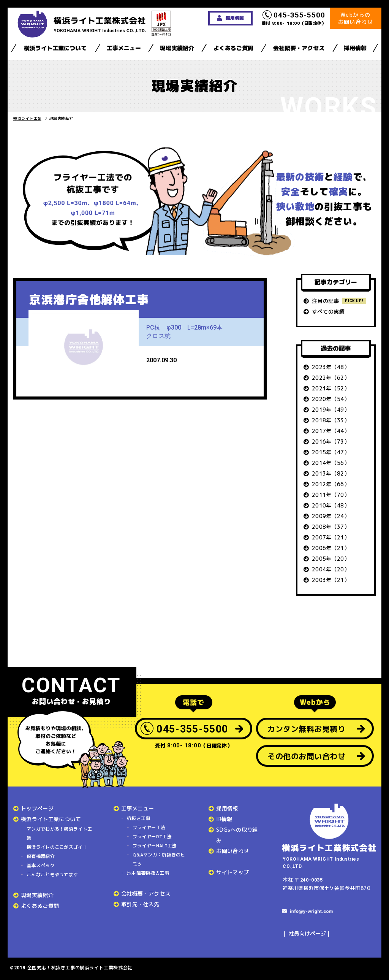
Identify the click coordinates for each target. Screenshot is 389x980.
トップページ (37, 808)
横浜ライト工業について (55, 48)
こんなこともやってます (52, 875)
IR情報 (224, 819)
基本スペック (41, 865)
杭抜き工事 (139, 818)
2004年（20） (331, 569)
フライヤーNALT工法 (155, 846)
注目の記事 (326, 301)
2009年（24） (331, 516)
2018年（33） (331, 420)
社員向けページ (307, 933)
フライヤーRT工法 (152, 836)
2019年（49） (331, 410)
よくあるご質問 (233, 48)
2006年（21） (331, 548)
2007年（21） (331, 537)
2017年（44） (331, 431)
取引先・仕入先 (140, 904)
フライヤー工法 (149, 827)
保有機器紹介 (41, 856)
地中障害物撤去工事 (148, 873)
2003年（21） (331, 580)
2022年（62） (331, 378)
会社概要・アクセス (299, 48)
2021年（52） (331, 388)
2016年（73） (331, 442)
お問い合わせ (232, 851)
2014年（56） (331, 463)
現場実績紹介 (177, 48)
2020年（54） (331, 399)
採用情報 (355, 48)
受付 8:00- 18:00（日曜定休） (294, 18)
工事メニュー (124, 48)
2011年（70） (331, 495)
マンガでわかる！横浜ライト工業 (59, 833)
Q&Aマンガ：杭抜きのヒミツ (159, 859)
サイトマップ (232, 872)
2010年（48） (331, 505)
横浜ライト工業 (27, 118)
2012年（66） (331, 484)
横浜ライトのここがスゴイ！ (57, 847)
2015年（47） (331, 452)
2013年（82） (331, 473)
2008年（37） (331, 527)
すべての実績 (328, 312)
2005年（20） (331, 559)
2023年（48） (331, 367)
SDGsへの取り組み (237, 835)
